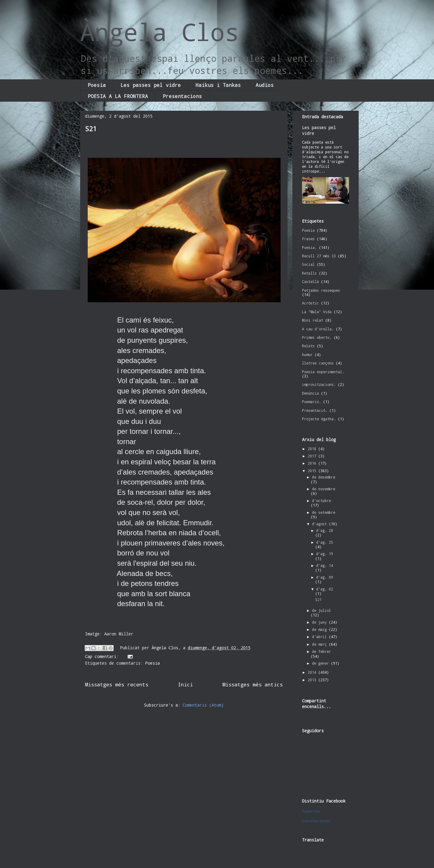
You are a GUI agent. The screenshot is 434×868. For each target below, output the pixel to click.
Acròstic (310, 303)
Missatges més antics (253, 684)
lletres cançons (318, 363)
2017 (313, 456)
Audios (265, 85)
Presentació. (315, 410)
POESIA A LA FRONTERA (118, 96)
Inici (185, 684)
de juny (320, 622)
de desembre (324, 477)
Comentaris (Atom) (203, 705)
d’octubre (321, 501)
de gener (321, 663)
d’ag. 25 (325, 542)
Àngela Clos (160, 32)
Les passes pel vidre (151, 85)
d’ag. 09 (325, 577)
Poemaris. (311, 402)
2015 (313, 471)
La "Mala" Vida (317, 312)
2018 (313, 449)
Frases (308, 239)
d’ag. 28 (325, 530)
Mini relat (313, 320)
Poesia (97, 85)
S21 (91, 129)
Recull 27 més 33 (319, 256)
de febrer (321, 651)
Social (308, 264)
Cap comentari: (103, 656)
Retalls (309, 273)
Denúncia (310, 393)
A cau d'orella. (318, 329)
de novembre (324, 489)
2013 (313, 680)
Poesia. (309, 247)
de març (320, 644)
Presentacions (182, 96)
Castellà (310, 281)
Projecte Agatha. (319, 419)
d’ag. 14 (325, 565)
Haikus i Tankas (218, 85)
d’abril (320, 637)
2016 (313, 463)
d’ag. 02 (325, 589)
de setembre (324, 512)
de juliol (321, 610)
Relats (308, 346)
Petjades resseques (321, 290)
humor (307, 355)
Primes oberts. (317, 337)
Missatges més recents (117, 684)
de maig (320, 629)
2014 (313, 672)
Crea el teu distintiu (316, 821)
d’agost (320, 524)
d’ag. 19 (325, 554)
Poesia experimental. (323, 372)
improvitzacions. (319, 384)
